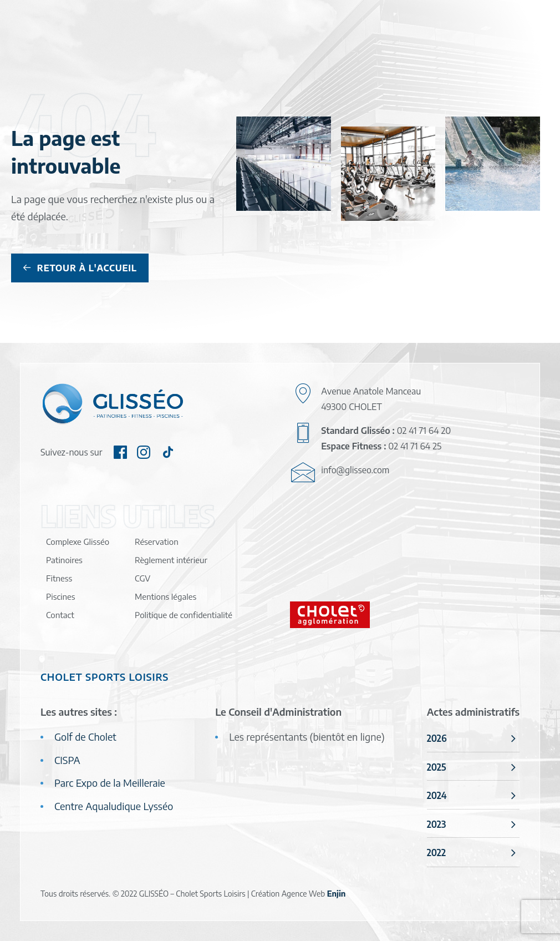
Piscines (61, 596)
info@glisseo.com (355, 470)
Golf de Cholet (85, 737)
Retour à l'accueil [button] (80, 268)
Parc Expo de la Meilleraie (110, 783)
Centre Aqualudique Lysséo (114, 806)
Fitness (59, 578)
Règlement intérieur (171, 560)
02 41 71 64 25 (415, 446)
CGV (142, 578)
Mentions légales (166, 596)
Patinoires (64, 560)
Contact (60, 615)
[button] (120, 455)
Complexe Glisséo (78, 542)
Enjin (337, 894)
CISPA (67, 760)
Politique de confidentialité (184, 615)
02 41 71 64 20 (424, 431)
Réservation (157, 542)
